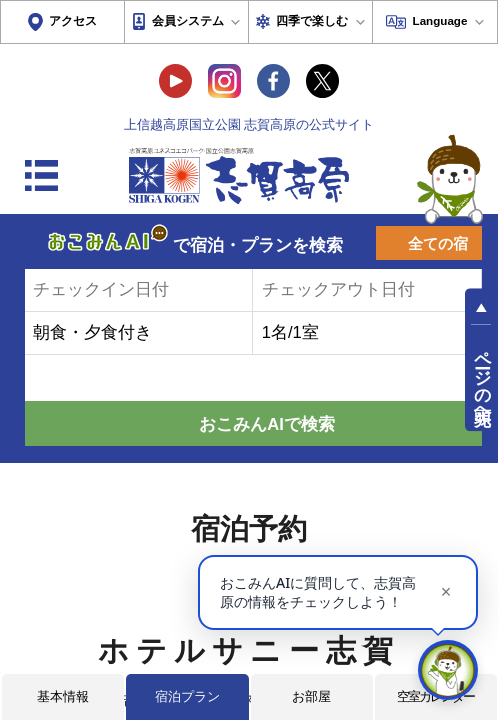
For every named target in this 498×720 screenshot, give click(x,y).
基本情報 (63, 696)
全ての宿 (438, 244)
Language (440, 20)
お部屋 (311, 696)
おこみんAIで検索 (267, 424)
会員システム (188, 20)
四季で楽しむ (312, 20)
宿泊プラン (187, 696)
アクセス (73, 20)
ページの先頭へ (482, 378)
